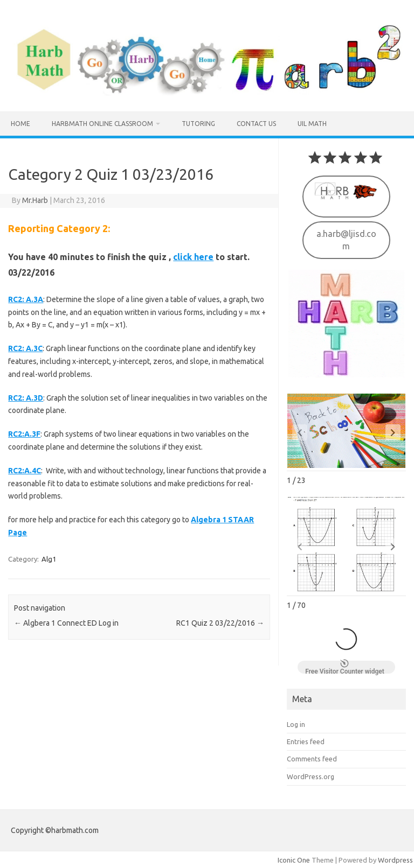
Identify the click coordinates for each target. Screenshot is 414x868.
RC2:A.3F (24, 434)
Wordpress (395, 859)
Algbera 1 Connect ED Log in (66, 623)
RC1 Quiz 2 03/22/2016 (220, 623)
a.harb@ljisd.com (346, 239)
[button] (393, 431)
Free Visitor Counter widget (345, 666)
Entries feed (306, 740)
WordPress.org (310, 775)
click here (193, 257)
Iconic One (294, 859)
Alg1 (49, 559)
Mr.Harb (35, 200)
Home (20, 124)
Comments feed (312, 758)
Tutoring (198, 124)
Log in (296, 723)
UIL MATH (312, 124)
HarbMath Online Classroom (102, 124)
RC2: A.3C (25, 348)
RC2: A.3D (26, 398)
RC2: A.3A (26, 299)
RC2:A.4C (25, 471)
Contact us (256, 124)
